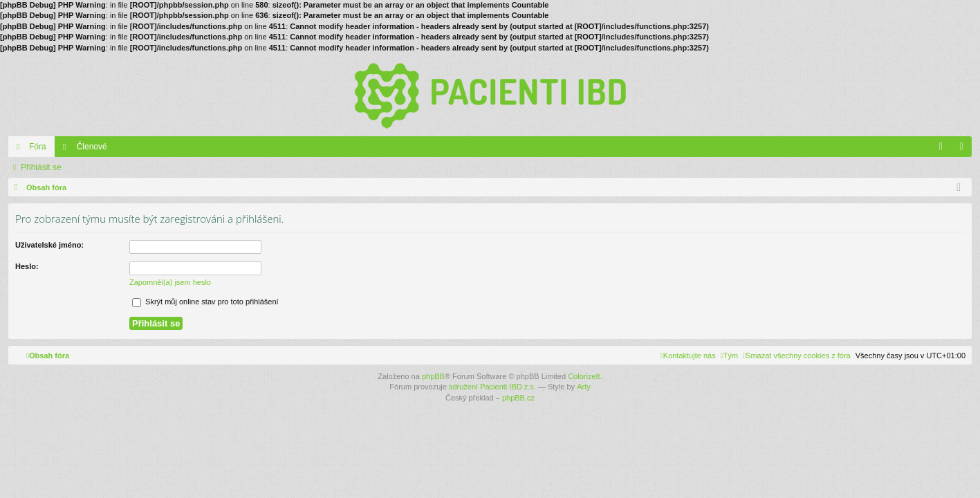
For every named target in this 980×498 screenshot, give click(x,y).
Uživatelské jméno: (49, 245)
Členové (92, 147)
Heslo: (27, 266)
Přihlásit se (41, 167)
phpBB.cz (518, 398)
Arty (584, 387)
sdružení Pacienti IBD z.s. (492, 387)
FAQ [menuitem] (945, 149)
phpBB (433, 376)
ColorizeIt (584, 376)
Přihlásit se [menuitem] (964, 149)
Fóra (38, 147)
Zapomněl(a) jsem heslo (170, 282)
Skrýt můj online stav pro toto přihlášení (205, 302)
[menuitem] (797, 356)
